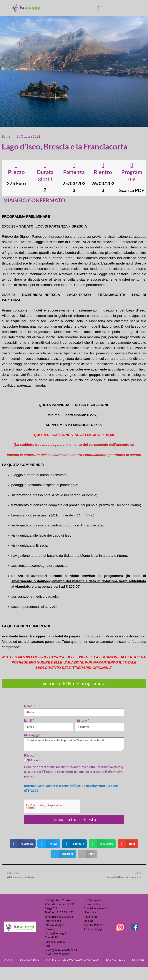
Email (28, 720)
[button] (98, 8)
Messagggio (33, 735)
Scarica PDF (132, 190)
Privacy (30, 755)
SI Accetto (34, 760)
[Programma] (132, 165)
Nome (29, 706)
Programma (132, 175)
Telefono (81, 720)
